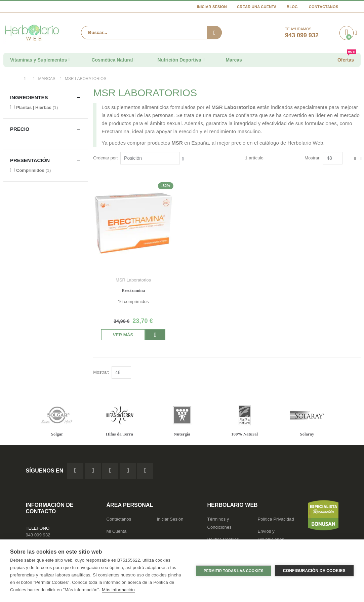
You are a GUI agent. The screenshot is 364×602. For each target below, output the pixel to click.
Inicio (27, 79)
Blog (292, 7)
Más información (118, 590)
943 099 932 (38, 535)
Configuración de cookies (314, 571)
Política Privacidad (276, 519)
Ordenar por (106, 158)
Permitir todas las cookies (234, 571)
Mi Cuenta (117, 532)
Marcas (47, 79)
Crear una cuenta (257, 7)
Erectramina (134, 290)
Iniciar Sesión (212, 7)
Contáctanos (324, 7)
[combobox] (151, 33)
